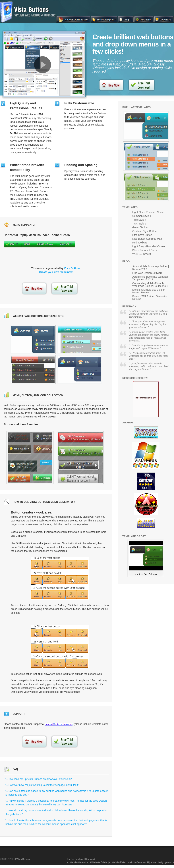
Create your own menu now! (56, 272)
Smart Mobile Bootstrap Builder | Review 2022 (151, 268)
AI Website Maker (118, 862)
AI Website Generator (77, 862)
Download (90, 859)
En (68, 859)
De (72, 859)
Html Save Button (142, 235)
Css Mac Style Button (144, 231)
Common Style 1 (142, 216)
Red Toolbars (140, 243)
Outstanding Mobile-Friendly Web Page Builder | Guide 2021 (150, 285)
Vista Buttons (72, 268)
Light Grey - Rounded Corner (149, 246)
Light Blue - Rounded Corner (148, 212)
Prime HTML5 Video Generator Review (150, 298)
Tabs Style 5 (139, 224)
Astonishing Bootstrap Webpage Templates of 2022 (150, 278)
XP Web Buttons (22, 859)
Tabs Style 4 (139, 220)
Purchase (79, 859)
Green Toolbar (140, 227)
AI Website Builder (99, 862)
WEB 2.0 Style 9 (142, 254)
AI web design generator (162, 862)
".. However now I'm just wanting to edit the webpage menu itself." (42, 785)
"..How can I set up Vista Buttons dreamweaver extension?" (39, 779)
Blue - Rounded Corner (145, 250)
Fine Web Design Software (147, 273)
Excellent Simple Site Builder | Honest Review (149, 291)
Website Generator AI (138, 862)
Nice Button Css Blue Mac (147, 239)
